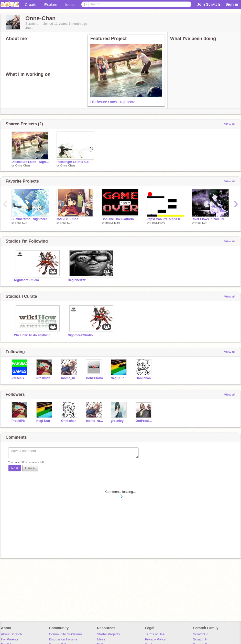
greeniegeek (119, 421)
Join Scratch (209, 4)
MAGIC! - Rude (67, 219)
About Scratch (12, 634)
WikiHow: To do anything (32, 335)
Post (15, 468)
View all (230, 124)
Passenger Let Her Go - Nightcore (75, 162)
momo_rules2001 (70, 378)
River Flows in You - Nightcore (210, 219)
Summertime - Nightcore (29, 219)
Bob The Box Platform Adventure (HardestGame (120, 219)
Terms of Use (155, 634)
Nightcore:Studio (26, 280)
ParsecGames (20, 378)
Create (31, 4)
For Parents (10, 639)
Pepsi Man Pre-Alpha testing (165, 219)
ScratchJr (200, 639)
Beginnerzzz (77, 280)
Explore (51, 4)
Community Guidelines (66, 634)
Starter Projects (108, 634)
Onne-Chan (23, 165)
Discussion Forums (63, 639)
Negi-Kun (21, 223)
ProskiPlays (158, 223)
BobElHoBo (113, 223)
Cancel (30, 468)
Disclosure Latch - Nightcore (113, 102)
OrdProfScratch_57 (144, 421)
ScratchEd (201, 634)
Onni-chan (143, 378)
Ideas (70, 4)
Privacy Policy (155, 639)
